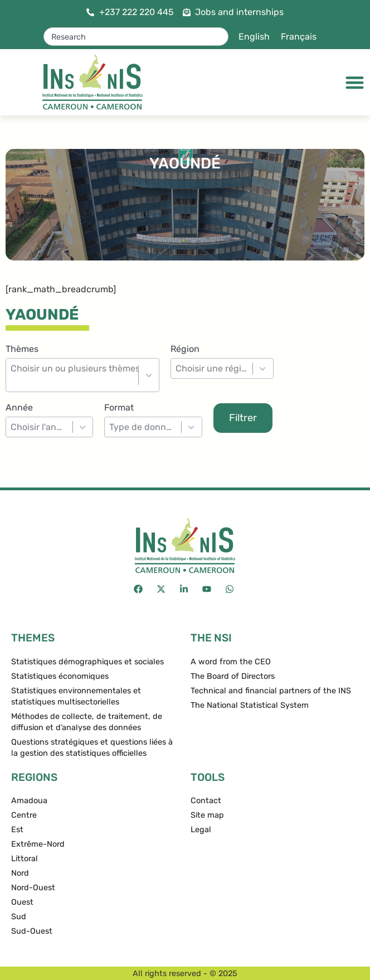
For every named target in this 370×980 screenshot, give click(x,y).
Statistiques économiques (60, 676)
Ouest (22, 902)
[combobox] (136, 37)
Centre (24, 815)
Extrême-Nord (38, 844)
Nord (20, 873)
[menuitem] (254, 37)
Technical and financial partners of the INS (271, 691)
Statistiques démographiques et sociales (87, 662)
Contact (206, 801)
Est (17, 830)
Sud (19, 917)
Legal (201, 830)
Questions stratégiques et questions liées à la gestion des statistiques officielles (92, 748)
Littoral (25, 859)
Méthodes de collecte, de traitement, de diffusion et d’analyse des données (87, 722)
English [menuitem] (254, 37)
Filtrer (243, 418)
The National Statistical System (250, 705)
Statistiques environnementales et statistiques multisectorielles (76, 696)
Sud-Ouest (32, 931)
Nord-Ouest (33, 888)
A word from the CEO (231, 662)
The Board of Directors (233, 676)
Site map (207, 815)
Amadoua (29, 801)
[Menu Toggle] (355, 82)
